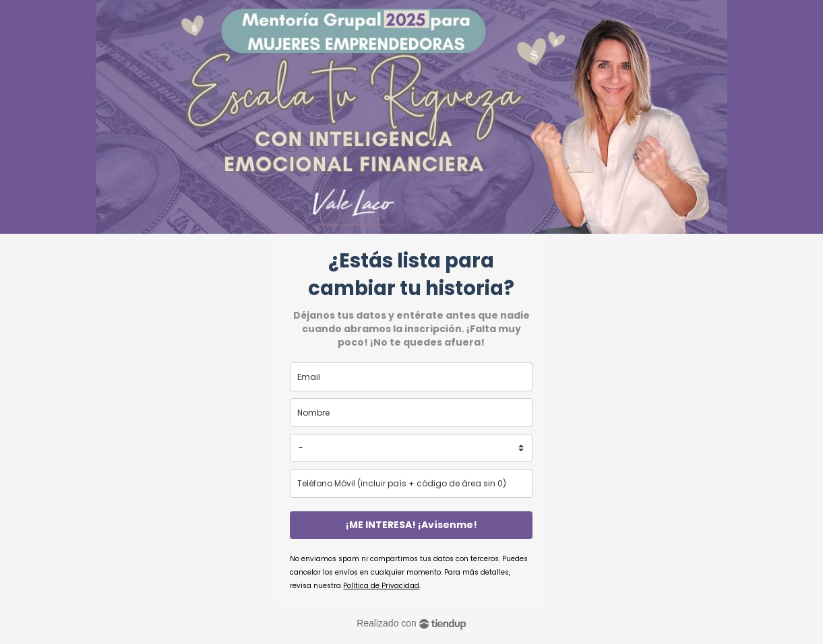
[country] (411, 448)
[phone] (411, 483)
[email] (411, 377)
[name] (411, 413)
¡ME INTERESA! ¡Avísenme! (411, 525)
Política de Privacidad (381, 586)
